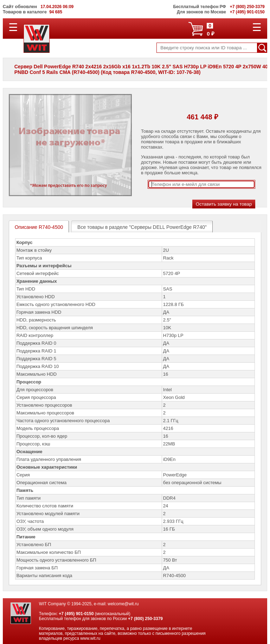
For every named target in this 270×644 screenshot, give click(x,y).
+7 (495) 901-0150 (76, 614)
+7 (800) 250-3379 (145, 619)
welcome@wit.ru (123, 604)
